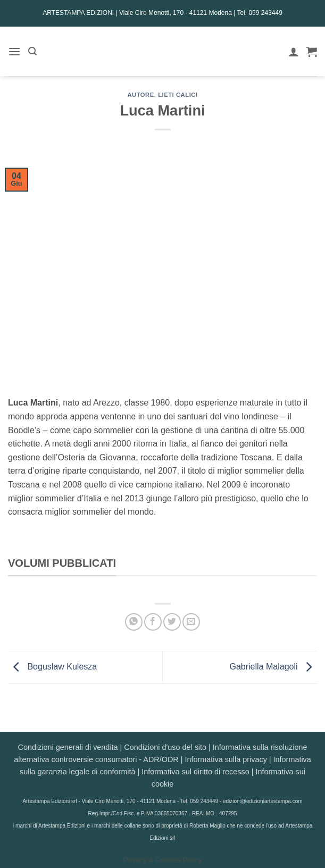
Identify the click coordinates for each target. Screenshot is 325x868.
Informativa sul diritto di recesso (195, 772)
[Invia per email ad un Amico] (191, 622)
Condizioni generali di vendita (68, 747)
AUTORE (140, 95)
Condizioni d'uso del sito (165, 747)
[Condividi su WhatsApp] (134, 622)
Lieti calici (178, 95)
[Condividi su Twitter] (172, 622)
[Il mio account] (294, 52)
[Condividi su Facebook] (153, 622)
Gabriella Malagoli (273, 667)
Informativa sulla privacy (226, 759)
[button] (14, 51)
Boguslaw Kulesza (52, 667)
